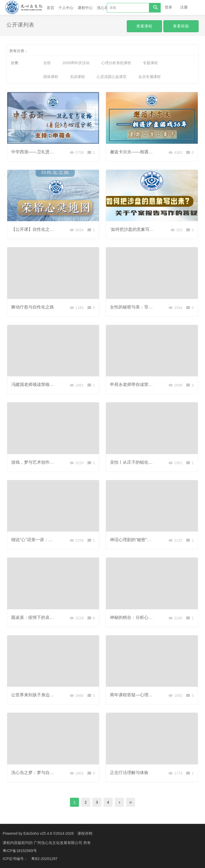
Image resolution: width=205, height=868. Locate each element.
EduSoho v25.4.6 (38, 833)
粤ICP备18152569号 (20, 851)
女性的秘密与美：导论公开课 (138, 307)
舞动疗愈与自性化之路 (33, 307)
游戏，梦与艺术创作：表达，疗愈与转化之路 (54, 462)
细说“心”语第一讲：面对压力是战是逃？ (49, 540)
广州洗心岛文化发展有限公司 (58, 843)
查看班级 (181, 26)
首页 (50, 8)
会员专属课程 (149, 77)
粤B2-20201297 (44, 859)
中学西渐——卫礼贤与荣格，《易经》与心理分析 (58, 152)
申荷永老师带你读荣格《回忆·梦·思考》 (147, 384)
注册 (184, 7)
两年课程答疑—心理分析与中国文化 (144, 695)
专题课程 (150, 63)
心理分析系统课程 (116, 63)
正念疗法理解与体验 (129, 773)
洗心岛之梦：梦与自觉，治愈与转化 (45, 773)
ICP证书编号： (15, 859)
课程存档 (85, 833)
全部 (47, 63)
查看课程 (144, 26)
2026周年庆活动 (76, 63)
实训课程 (77, 77)
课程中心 (85, 8)
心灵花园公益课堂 (112, 77)
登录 (168, 7)
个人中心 (66, 8)
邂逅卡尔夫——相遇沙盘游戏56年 (142, 152)
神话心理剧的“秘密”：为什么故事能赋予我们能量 (156, 540)
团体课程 (51, 77)
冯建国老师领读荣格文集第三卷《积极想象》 (54, 384)
